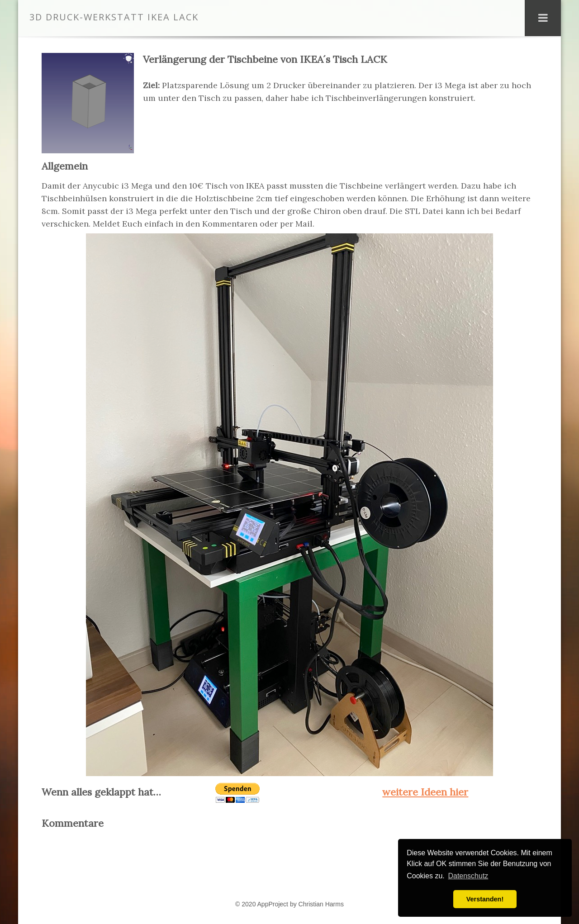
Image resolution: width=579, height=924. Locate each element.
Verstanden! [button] (485, 899)
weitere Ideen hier (425, 792)
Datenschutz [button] (468, 876)
